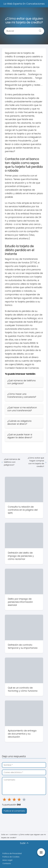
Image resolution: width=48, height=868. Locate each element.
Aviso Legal (7, 860)
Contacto (7, 863)
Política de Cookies (11, 857)
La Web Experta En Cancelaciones (24, 4)
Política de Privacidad (12, 853)
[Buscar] (39, 30)
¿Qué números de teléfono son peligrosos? (12, 462)
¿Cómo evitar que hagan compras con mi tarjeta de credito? (36, 462)
